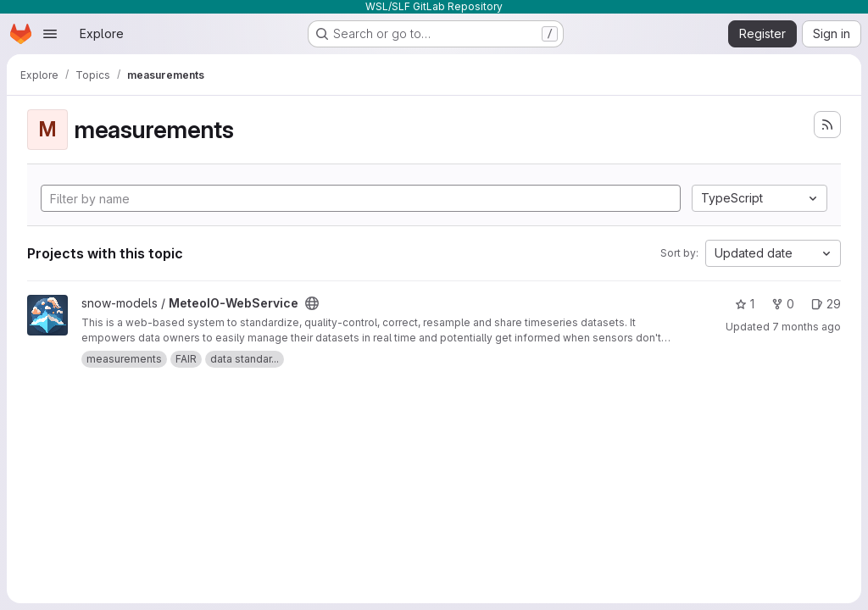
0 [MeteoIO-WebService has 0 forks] (783, 304)
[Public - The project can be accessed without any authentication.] (312, 303)
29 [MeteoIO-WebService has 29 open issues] (826, 304)
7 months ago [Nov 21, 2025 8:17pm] (807, 327)
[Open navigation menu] (50, 34)
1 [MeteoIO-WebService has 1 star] (745, 304)
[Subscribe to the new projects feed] (827, 125)
